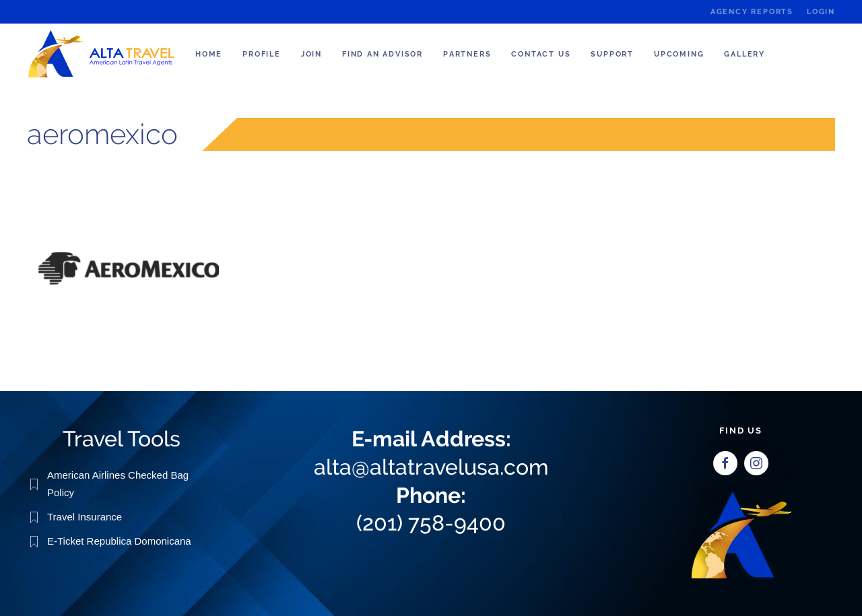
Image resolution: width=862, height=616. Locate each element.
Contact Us (541, 54)
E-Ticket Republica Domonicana (119, 540)
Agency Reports (752, 12)
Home (209, 54)
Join (311, 54)
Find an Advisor (383, 54)
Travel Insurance (85, 516)
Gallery (744, 54)
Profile (262, 54)
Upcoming (679, 54)
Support (612, 54)
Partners (467, 54)
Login (821, 12)
